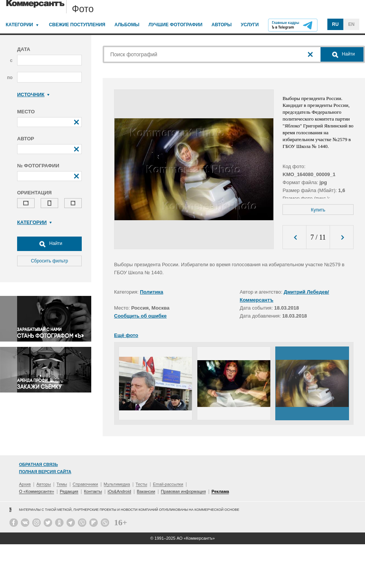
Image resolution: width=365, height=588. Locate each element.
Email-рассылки (168, 484)
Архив (25, 484)
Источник (33, 95)
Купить (318, 210)
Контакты (93, 491)
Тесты (142, 484)
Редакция (69, 491)
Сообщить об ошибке (140, 316)
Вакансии (146, 491)
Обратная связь (38, 464)
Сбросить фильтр (49, 261)
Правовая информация (183, 491)
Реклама (220, 491)
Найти (49, 244)
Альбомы (127, 25)
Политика (152, 292)
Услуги (250, 25)
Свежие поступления (77, 25)
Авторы (221, 25)
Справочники (85, 484)
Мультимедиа (117, 484)
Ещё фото (126, 335)
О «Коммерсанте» (36, 491)
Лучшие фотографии (175, 25)
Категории (19, 25)
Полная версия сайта (45, 472)
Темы (62, 484)
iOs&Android (119, 491)
